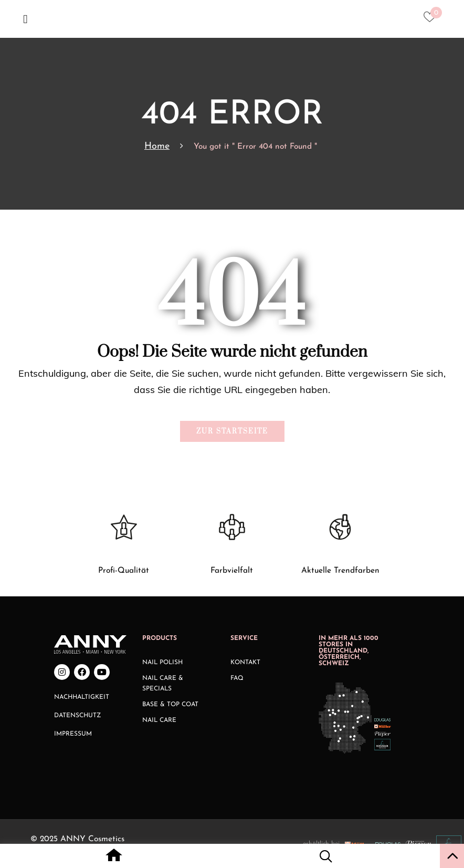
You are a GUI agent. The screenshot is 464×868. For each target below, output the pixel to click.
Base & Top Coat (170, 705)
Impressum (73, 734)
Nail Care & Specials (163, 684)
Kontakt (245, 663)
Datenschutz (78, 716)
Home (157, 146)
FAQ (237, 678)
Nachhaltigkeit (82, 697)
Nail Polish (162, 663)
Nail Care (159, 720)
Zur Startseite (232, 431)
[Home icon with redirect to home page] (114, 858)
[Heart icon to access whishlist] (432, 20)
